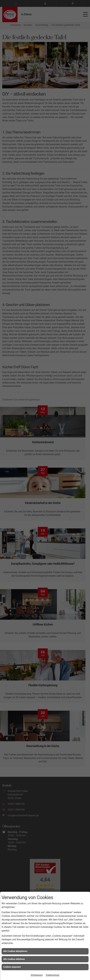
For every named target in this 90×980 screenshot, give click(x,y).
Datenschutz (53, 975)
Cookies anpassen (12, 967)
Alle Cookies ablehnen (14, 959)
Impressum (37, 975)
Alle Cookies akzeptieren (15, 951)
